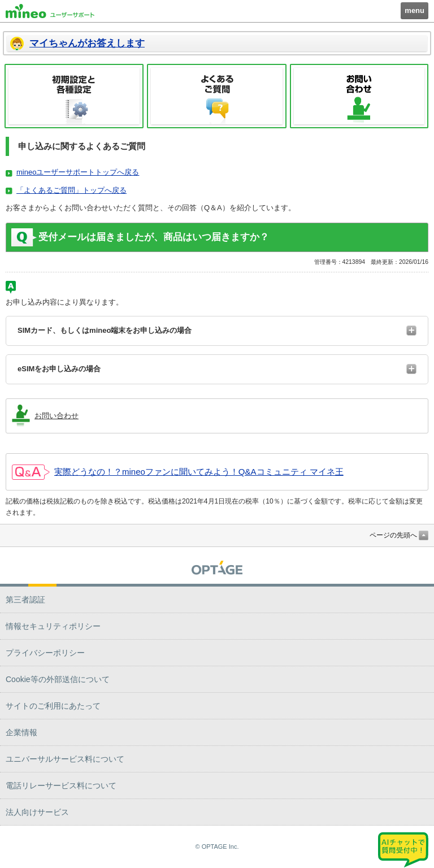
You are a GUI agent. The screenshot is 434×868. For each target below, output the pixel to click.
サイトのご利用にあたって (53, 706)
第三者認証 (25, 600)
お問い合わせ (359, 96)
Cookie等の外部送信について (58, 679)
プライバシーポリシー (45, 653)
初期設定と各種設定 (74, 96)
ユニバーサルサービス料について (65, 759)
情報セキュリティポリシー (53, 626)
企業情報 (21, 732)
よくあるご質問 (216, 96)
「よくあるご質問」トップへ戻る (71, 190)
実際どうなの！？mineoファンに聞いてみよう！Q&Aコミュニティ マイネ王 (199, 472)
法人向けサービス (37, 812)
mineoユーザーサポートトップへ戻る (78, 172)
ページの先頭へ (393, 535)
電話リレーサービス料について (61, 785)
